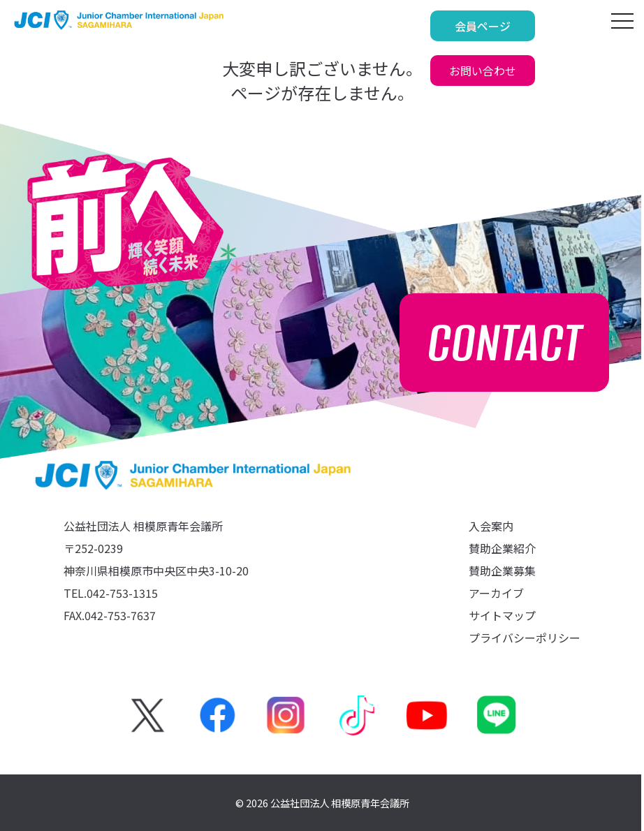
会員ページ (424, 26)
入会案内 (491, 526)
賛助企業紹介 (502, 548)
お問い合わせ (543, 26)
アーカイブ (496, 593)
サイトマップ (502, 615)
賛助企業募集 (502, 571)
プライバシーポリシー (525, 638)
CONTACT (505, 343)
